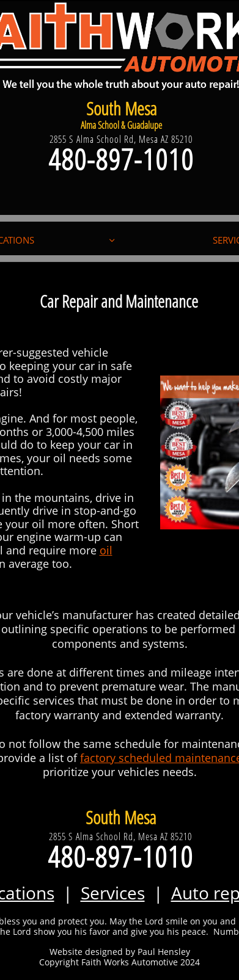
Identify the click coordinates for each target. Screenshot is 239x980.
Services (113, 893)
